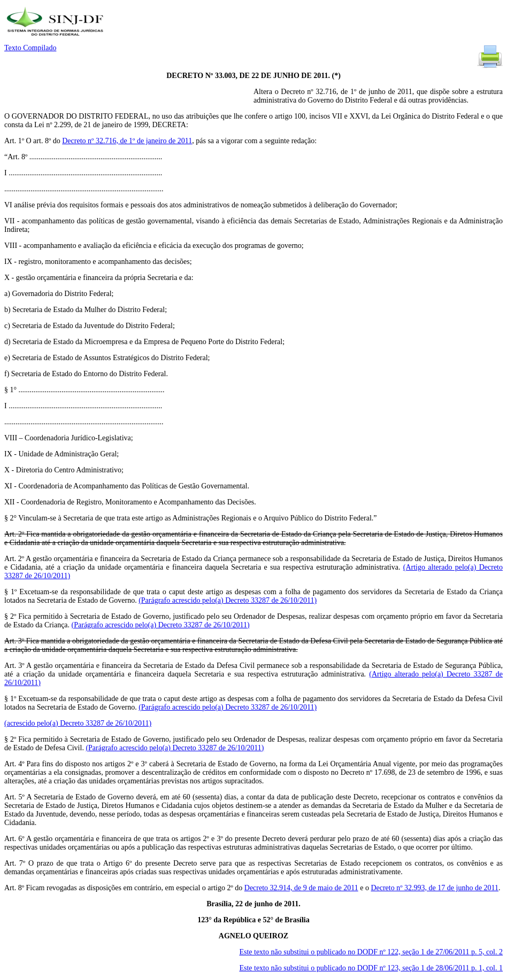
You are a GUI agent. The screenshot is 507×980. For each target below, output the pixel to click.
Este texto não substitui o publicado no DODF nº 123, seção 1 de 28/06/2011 (371, 968)
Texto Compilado (30, 48)
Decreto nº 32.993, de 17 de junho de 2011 (435, 888)
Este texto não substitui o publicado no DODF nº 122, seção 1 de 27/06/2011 (371, 952)
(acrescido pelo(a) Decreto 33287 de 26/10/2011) (78, 723)
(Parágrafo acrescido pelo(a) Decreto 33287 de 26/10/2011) (228, 600)
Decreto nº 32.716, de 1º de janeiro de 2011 (127, 141)
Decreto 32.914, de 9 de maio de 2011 (301, 888)
